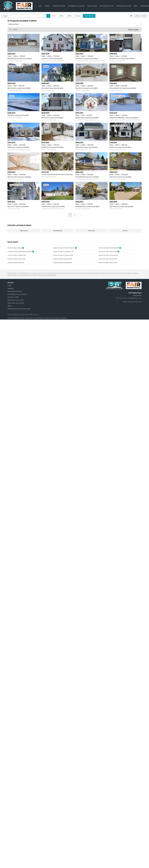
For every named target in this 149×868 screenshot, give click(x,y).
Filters (84, 16)
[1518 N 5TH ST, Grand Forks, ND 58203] (24, 132)
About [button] (136, 6)
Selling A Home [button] (92, 6)
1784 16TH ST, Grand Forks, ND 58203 (18, 115)
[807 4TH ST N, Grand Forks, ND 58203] (58, 102)
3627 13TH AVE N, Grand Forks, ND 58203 (19, 177)
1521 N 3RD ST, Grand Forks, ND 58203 (52, 88)
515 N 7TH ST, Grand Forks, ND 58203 (18, 207)
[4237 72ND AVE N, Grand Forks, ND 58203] (125, 191)
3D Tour (125, 231)
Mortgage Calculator (124, 6)
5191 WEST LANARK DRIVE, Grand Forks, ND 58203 (124, 118)
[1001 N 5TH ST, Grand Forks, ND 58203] (125, 161)
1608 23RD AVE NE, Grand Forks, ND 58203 (20, 59)
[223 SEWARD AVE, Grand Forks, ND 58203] (91, 191)
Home (40, 6)
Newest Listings (13, 24)
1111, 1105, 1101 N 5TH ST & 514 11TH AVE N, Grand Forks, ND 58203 (60, 175)
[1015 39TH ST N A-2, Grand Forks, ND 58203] (125, 43)
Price (60, 16)
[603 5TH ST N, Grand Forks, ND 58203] (125, 132)
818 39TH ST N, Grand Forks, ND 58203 (52, 147)
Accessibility (64, 318)
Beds (68, 16)
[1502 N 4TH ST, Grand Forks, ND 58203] (91, 132)
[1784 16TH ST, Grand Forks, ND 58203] (24, 102)
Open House (24, 231)
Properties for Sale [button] (59, 6)
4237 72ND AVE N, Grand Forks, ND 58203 (121, 207)
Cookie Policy (29, 318)
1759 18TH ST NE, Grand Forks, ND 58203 (53, 207)
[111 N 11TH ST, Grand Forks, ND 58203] (58, 43)
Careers (47, 6)
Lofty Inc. (16, 315)
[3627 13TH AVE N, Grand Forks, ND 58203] (24, 161)
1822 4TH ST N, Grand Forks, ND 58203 (86, 88)
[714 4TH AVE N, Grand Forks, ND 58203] (91, 43)
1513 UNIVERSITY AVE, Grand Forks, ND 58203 (123, 88)
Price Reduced (58, 231)
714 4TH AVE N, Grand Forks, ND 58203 (87, 59)
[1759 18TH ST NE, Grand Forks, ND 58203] (58, 191)
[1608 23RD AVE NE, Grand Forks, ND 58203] (24, 43)
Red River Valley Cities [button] (107, 6)
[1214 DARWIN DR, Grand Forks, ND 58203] (91, 161)
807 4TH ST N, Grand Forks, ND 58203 (52, 118)
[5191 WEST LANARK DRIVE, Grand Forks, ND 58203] (125, 102)
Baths (76, 16)
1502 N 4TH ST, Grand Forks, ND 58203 (86, 147)
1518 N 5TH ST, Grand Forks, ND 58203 (18, 147)
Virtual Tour (91, 231)
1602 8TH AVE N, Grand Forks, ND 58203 (87, 118)
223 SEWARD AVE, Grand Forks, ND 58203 (87, 207)
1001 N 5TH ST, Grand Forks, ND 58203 (120, 177)
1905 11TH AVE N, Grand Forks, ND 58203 (19, 88)
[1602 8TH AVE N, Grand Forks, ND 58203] (91, 102)
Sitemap (57, 318)
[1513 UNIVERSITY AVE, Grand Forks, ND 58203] (125, 73)
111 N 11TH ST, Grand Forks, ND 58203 (52, 59)
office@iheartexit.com (135, 298)
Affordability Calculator (76, 6)
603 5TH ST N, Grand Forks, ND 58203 (120, 147)
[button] (54, 16)
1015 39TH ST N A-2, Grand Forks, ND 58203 (122, 59)
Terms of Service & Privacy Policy (16, 318)
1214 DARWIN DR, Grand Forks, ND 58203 (87, 177)
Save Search (95, 16)
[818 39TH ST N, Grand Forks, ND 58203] (58, 132)
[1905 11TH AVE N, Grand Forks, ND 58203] (24, 73)
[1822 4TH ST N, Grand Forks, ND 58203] (91, 73)
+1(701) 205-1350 (121, 298)
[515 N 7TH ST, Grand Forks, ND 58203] (24, 191)
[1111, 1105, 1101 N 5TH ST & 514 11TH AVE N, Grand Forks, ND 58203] (58, 161)
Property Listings (50, 318)
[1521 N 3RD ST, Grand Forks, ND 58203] (58, 73)
